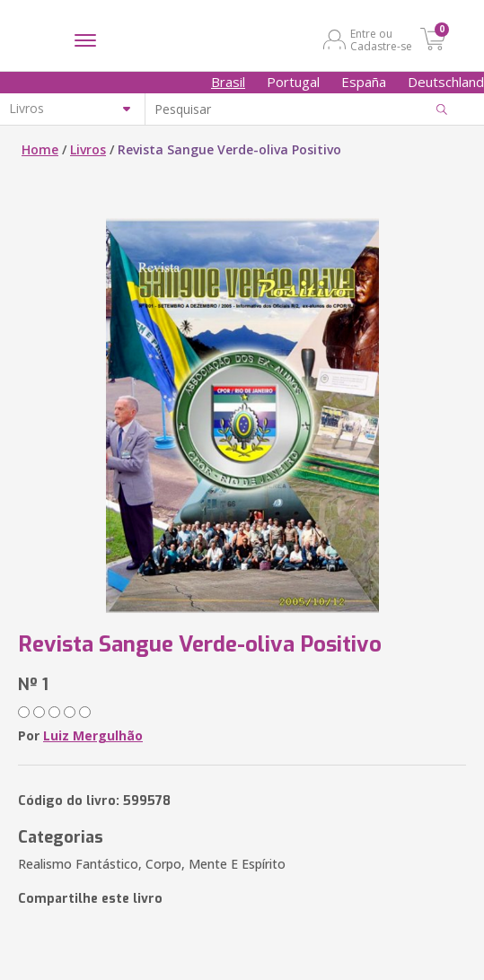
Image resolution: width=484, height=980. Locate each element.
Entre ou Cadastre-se (381, 39)
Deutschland (446, 82)
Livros (88, 149)
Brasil (228, 82)
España (364, 82)
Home (40, 149)
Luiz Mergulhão (93, 735)
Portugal (293, 82)
